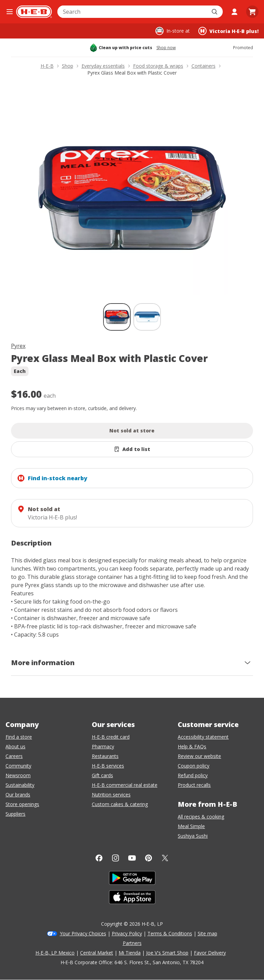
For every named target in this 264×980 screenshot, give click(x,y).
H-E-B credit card (111, 737)
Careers (14, 756)
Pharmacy (103, 746)
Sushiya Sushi (193, 836)
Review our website (199, 756)
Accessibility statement (203, 737)
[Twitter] (165, 858)
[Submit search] (215, 12)
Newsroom (18, 775)
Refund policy (193, 775)
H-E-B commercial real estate (125, 785)
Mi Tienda (130, 953)
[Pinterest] (148, 858)
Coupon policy (194, 766)
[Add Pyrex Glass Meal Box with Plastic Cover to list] (132, 449)
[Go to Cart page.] (252, 12)
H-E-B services (108, 766)
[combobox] (133, 12)
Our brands (18, 795)
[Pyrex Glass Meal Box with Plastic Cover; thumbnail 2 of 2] (147, 317)
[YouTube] (132, 858)
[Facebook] (99, 858)
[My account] (234, 12)
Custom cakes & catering (120, 804)
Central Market (97, 953)
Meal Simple (191, 826)
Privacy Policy (127, 933)
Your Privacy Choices (83, 933)
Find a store (19, 737)
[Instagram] (115, 858)
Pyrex (18, 346)
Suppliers (15, 814)
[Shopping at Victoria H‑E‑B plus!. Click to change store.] (228, 31)
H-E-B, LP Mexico (55, 953)
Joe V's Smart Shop (167, 953)
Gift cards (102, 775)
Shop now (166, 48)
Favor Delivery (210, 953)
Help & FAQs (192, 746)
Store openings (22, 804)
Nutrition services (111, 795)
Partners (132, 943)
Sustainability (20, 785)
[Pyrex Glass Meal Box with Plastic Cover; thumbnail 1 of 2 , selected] (117, 317)
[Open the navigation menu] (9, 12)
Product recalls (194, 785)
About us (15, 746)
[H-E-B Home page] (34, 12)
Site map (207, 933)
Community (18, 766)
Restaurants (105, 756)
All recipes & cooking (201, 817)
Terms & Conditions (170, 933)
